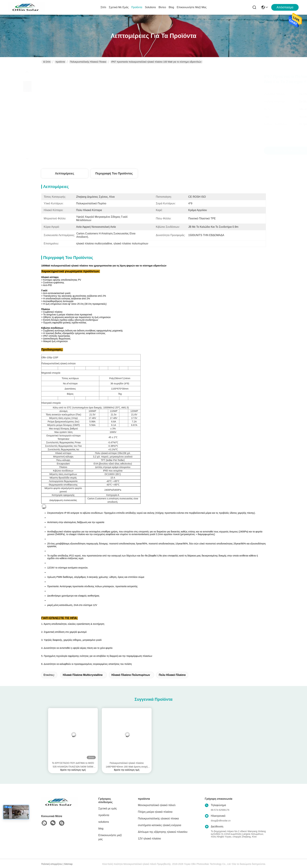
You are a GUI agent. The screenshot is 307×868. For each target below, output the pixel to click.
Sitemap (68, 864)
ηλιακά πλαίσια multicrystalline (83, 675)
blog (171, 7)
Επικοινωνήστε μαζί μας (192, 7)
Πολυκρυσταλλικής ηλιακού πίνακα (88, 62)
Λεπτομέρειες (65, 173)
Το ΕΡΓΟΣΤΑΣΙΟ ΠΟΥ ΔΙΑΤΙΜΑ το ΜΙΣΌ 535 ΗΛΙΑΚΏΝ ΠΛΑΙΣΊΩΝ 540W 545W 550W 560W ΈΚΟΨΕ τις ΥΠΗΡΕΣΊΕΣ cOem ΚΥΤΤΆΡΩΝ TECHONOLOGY (73, 765)
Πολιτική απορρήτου (52, 864)
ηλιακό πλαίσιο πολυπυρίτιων (131, 675)
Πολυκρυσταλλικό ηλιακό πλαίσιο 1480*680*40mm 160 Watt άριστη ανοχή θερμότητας (127, 765)
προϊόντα (137, 7)
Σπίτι (103, 7)
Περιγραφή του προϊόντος (114, 173)
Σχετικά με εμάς (119, 7)
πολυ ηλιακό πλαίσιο (172, 675)
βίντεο (162, 7)
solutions (150, 7)
